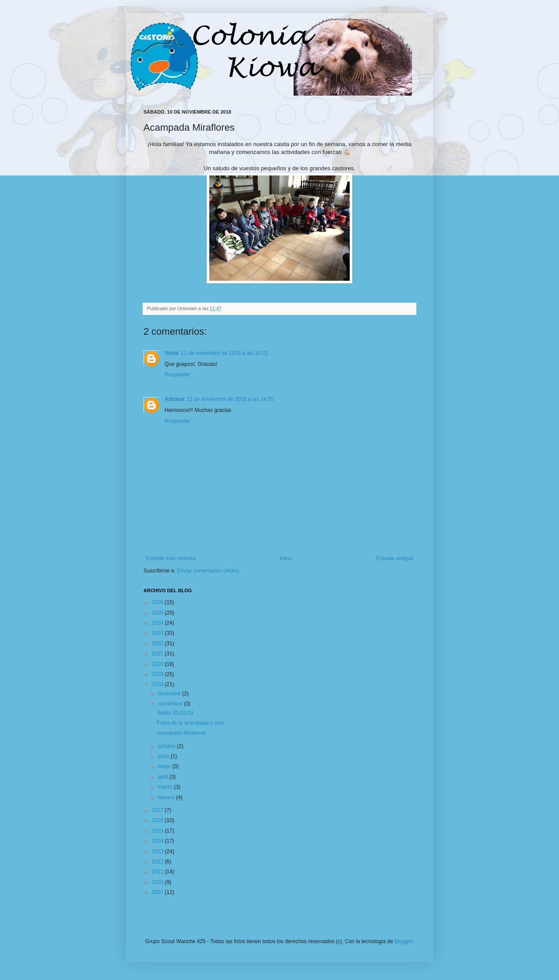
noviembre (171, 704)
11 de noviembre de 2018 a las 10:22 (224, 353)
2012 (158, 862)
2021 (158, 654)
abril (164, 777)
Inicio (286, 558)
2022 (158, 644)
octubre (167, 746)
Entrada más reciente (171, 558)
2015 (158, 831)
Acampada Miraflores (181, 733)
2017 (158, 810)
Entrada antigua (395, 558)
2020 (158, 664)
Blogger (403, 941)
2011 (158, 872)
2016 (158, 820)
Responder (177, 375)
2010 (158, 882)
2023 (158, 633)
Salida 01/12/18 (175, 713)
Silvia (171, 353)
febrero (167, 798)
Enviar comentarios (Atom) (208, 571)
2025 (158, 613)
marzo (166, 787)
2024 (158, 623)
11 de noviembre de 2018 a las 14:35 (230, 399)
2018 (158, 684)
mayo (165, 766)
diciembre (170, 694)
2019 (158, 674)
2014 (158, 841)
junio (164, 756)
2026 (158, 602)
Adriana (174, 399)
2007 (158, 892)
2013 (158, 851)
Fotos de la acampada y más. (191, 723)
